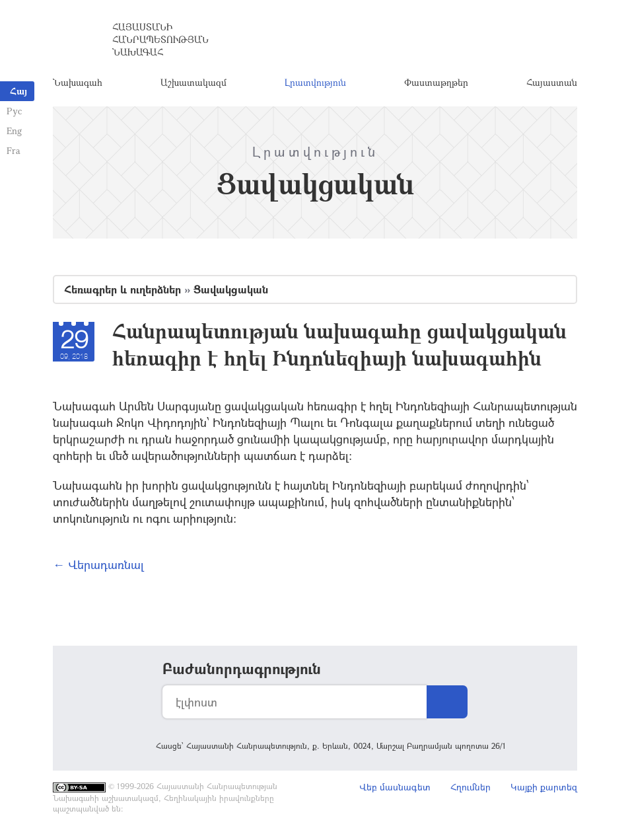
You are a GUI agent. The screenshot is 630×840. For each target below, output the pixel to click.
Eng (14, 131)
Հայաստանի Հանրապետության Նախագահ (160, 39)
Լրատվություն (315, 82)
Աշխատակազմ (193, 82)
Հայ (18, 91)
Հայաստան (552, 82)
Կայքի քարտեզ (544, 787)
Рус (14, 111)
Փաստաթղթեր (436, 82)
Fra (14, 150)
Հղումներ (471, 787)
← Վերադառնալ (98, 564)
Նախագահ (78, 82)
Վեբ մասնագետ (395, 787)
